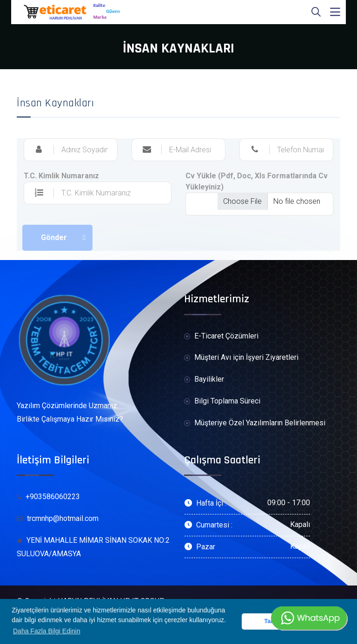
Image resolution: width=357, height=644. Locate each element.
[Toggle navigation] (335, 12)
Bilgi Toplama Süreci (222, 401)
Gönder (54, 237)
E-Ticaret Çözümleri (221, 336)
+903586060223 (48, 497)
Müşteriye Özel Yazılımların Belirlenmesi (255, 423)
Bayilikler (204, 380)
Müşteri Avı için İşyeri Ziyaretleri (241, 358)
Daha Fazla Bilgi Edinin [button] (47, 631)
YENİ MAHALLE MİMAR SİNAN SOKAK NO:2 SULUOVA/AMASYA (93, 547)
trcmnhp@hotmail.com (58, 519)
